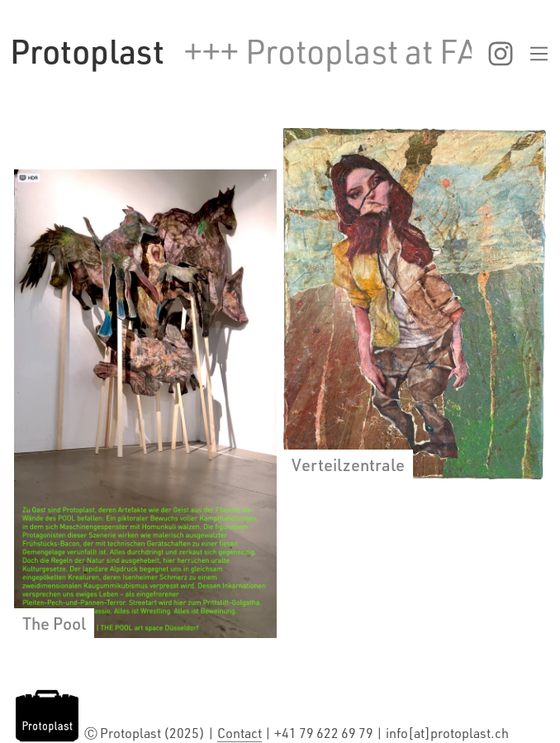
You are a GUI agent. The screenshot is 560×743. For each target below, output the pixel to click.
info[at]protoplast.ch (447, 733)
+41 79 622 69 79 (325, 733)
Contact (240, 733)
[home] (87, 51)
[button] (511, 54)
